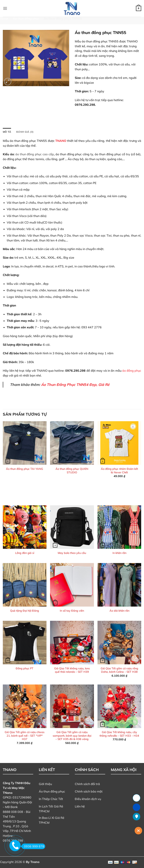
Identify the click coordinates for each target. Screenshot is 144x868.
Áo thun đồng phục (26, 18)
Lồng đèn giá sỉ (25, 553)
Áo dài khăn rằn (119, 611)
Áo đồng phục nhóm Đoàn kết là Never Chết (119, 471)
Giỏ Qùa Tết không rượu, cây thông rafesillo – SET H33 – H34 (119, 734)
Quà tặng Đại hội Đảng (25, 611)
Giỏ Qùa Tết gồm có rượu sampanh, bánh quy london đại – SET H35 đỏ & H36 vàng (72, 736)
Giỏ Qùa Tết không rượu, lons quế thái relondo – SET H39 (72, 670)
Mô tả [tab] (7, 132)
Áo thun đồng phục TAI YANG (25, 469)
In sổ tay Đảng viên (72, 611)
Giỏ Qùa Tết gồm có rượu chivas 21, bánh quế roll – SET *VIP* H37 (25, 736)
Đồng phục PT (25, 668)
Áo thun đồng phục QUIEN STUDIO (72, 471)
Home (4, 18)
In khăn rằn (119, 553)
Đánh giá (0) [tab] (25, 132)
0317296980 (22, 797)
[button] (5, 8)
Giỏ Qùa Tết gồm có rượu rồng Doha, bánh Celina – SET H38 (119, 670)
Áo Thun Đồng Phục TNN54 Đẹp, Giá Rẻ (75, 385)
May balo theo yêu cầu (72, 553)
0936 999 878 (33, 846)
